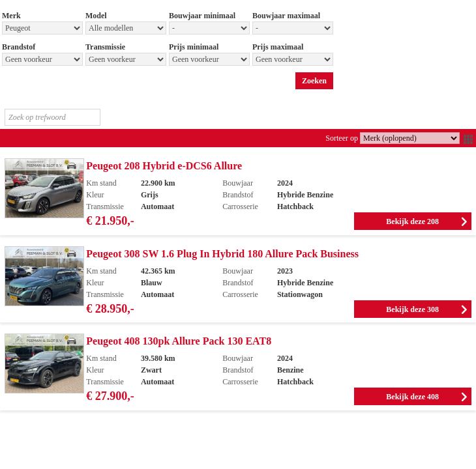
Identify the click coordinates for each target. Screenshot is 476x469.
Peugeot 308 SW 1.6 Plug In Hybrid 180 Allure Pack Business (222, 254)
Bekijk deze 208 (412, 221)
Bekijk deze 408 (412, 397)
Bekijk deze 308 (412, 309)
